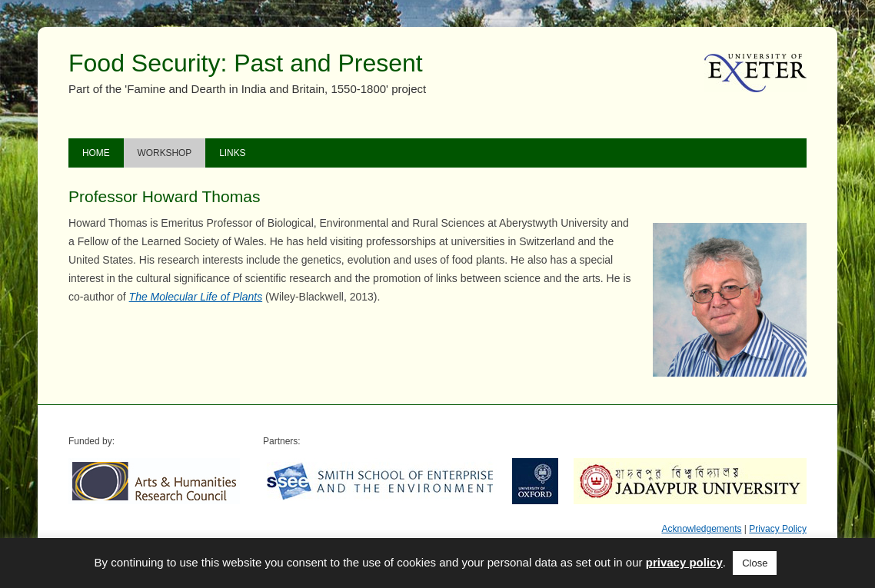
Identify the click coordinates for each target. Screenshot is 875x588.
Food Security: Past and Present (246, 63)
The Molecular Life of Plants (196, 297)
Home (96, 153)
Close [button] (755, 563)
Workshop (165, 153)
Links (232, 153)
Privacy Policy (778, 529)
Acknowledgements (701, 529)
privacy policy (684, 562)
